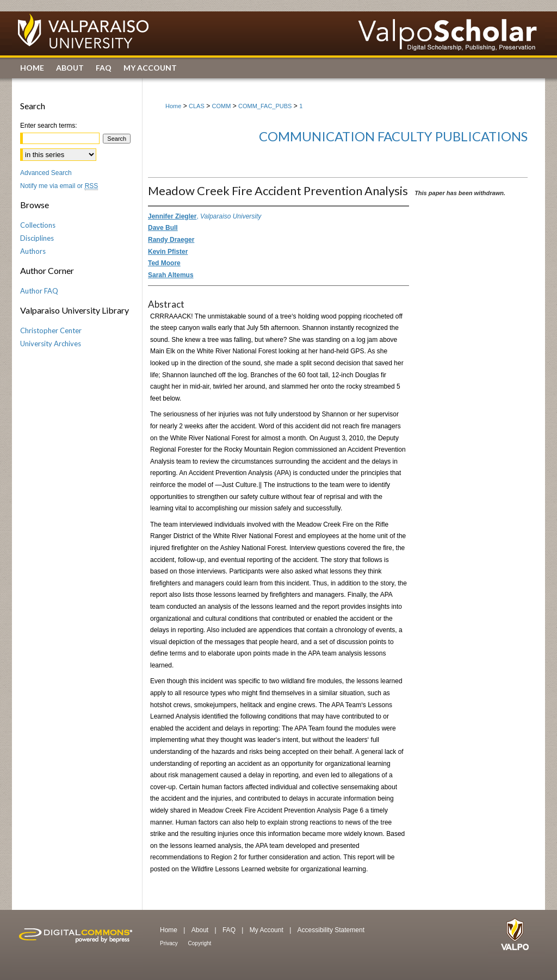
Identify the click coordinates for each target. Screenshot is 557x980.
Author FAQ (39, 291)
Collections (38, 225)
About (201, 930)
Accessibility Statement (331, 930)
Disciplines (37, 238)
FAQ (230, 930)
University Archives (51, 344)
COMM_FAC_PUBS (265, 106)
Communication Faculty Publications (393, 136)
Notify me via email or (59, 186)
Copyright (200, 943)
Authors (33, 251)
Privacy (170, 943)
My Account (267, 930)
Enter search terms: (49, 126)
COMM (222, 106)
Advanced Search (46, 173)
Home (173, 106)
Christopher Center (51, 330)
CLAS (197, 106)
